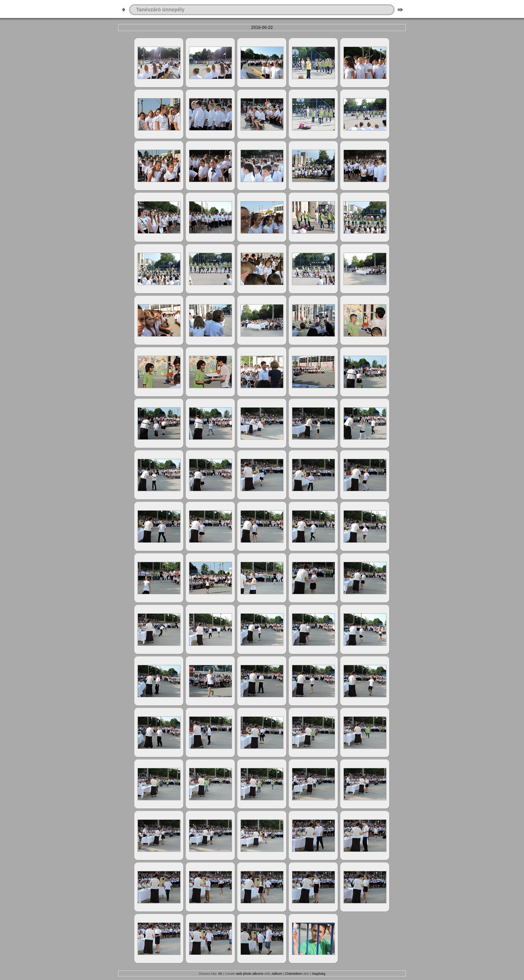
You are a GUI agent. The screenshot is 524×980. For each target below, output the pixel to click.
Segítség (319, 973)
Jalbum (277, 973)
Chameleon (294, 973)
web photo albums (250, 973)
